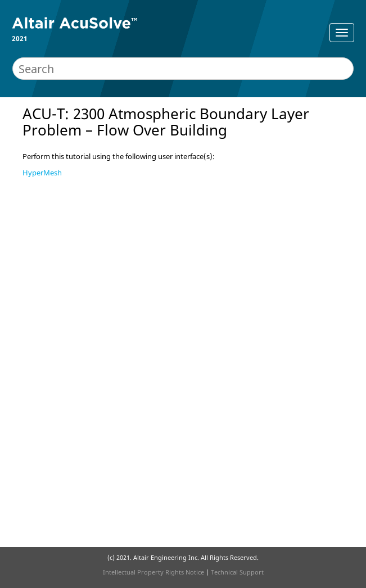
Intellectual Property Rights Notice (153, 572)
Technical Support (237, 572)
